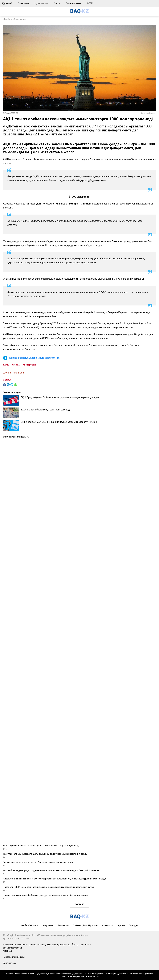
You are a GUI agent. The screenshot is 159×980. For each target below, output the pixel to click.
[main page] (79, 13)
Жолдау (134, 926)
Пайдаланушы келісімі (14, 957)
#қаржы (16, 365)
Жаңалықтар (19, 19)
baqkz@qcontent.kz (12, 948)
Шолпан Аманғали (13, 373)
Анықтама (108, 926)
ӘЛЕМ (90, 3)
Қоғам (121, 926)
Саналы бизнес (74, 3)
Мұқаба (7, 19)
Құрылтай (7, 3)
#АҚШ (6, 365)
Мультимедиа (42, 3)
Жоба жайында (30, 926)
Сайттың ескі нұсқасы (85, 926)
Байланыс (63, 926)
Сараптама (23, 3)
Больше (79, 904)
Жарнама (48, 926)
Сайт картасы (10, 963)
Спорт (57, 3)
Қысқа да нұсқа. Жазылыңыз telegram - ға (34, 358)
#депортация (29, 365)
